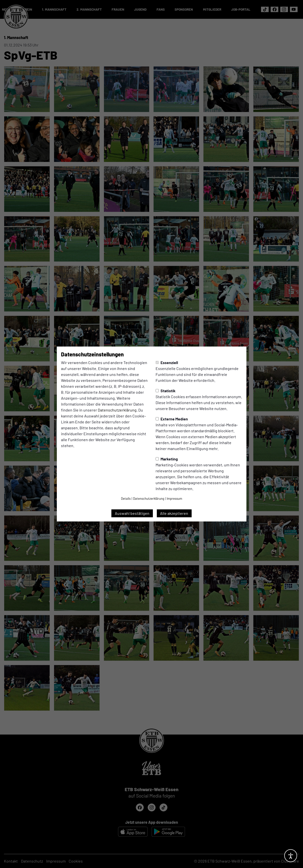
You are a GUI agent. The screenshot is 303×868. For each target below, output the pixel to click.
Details (126, 499)
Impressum (174, 499)
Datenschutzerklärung (117, 410)
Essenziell (167, 362)
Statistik (166, 391)
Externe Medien (172, 419)
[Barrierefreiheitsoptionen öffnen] (291, 856)
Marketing (167, 459)
